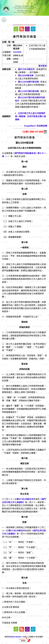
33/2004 (17, 52)
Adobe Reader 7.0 (17, 637)
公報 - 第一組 (8, 42)
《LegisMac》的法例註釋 (35, 126)
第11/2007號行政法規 (28, 91)
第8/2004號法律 (26, 75)
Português (41, 3)
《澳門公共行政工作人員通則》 (24, 501)
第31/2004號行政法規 (28, 82)
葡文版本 (43, 66)
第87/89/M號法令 (26, 69)
